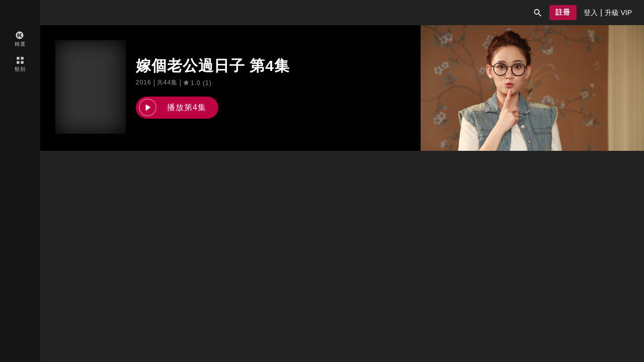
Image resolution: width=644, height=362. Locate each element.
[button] (538, 13)
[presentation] (591, 13)
